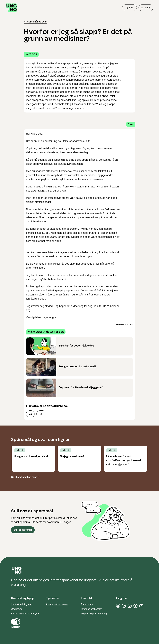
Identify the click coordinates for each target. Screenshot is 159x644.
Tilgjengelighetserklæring (94, 614)
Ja (30, 414)
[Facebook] (135, 606)
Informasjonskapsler (91, 609)
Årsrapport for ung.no (57, 604)
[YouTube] (141, 606)
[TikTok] (124, 606)
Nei (41, 414)
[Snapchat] (118, 606)
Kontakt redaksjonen (22, 604)
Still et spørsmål (23, 530)
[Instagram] (130, 606)
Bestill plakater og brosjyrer (25, 614)
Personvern (87, 604)
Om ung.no (17, 609)
